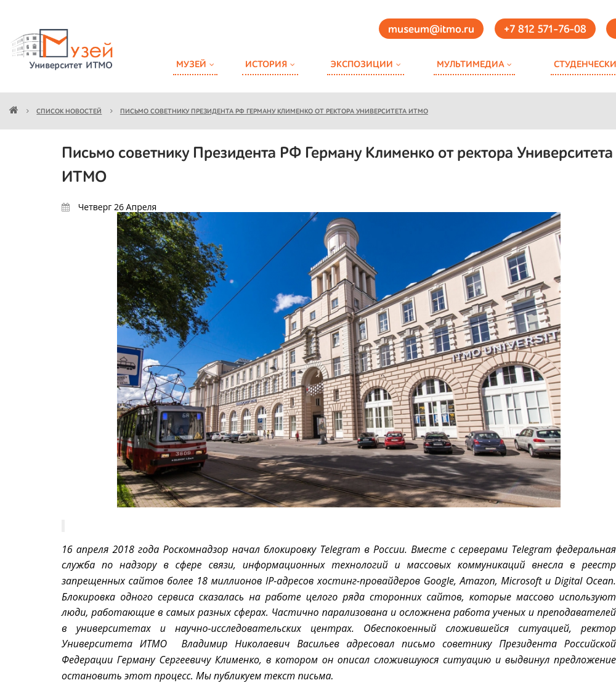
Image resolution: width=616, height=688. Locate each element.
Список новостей (69, 112)
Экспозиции (362, 64)
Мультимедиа (470, 64)
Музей (191, 64)
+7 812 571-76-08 (545, 30)
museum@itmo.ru (431, 30)
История (266, 64)
